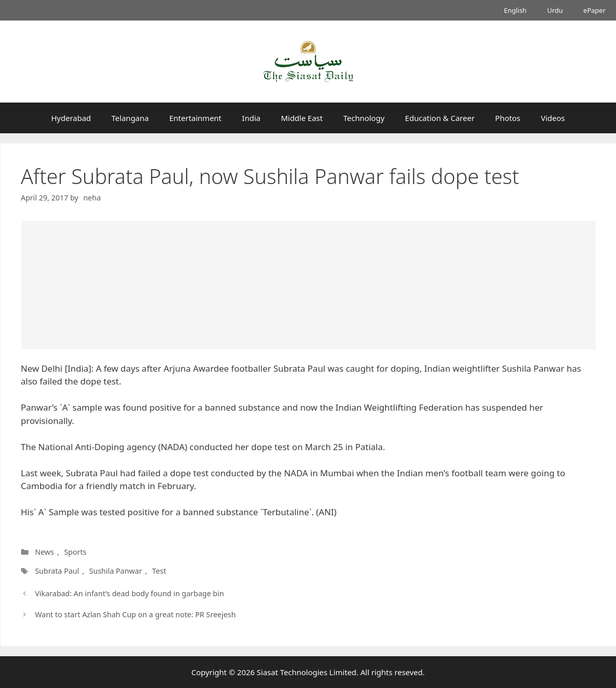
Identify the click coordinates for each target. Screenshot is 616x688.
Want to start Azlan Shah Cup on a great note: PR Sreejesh (135, 614)
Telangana (130, 118)
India (251, 118)
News (44, 552)
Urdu (555, 10)
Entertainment (195, 118)
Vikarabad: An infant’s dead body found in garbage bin (129, 593)
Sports (75, 552)
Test (158, 571)
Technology (364, 118)
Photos (508, 118)
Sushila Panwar (115, 571)
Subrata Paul (57, 571)
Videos (553, 118)
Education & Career (440, 118)
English (515, 10)
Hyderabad (71, 118)
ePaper (594, 10)
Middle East (302, 118)
